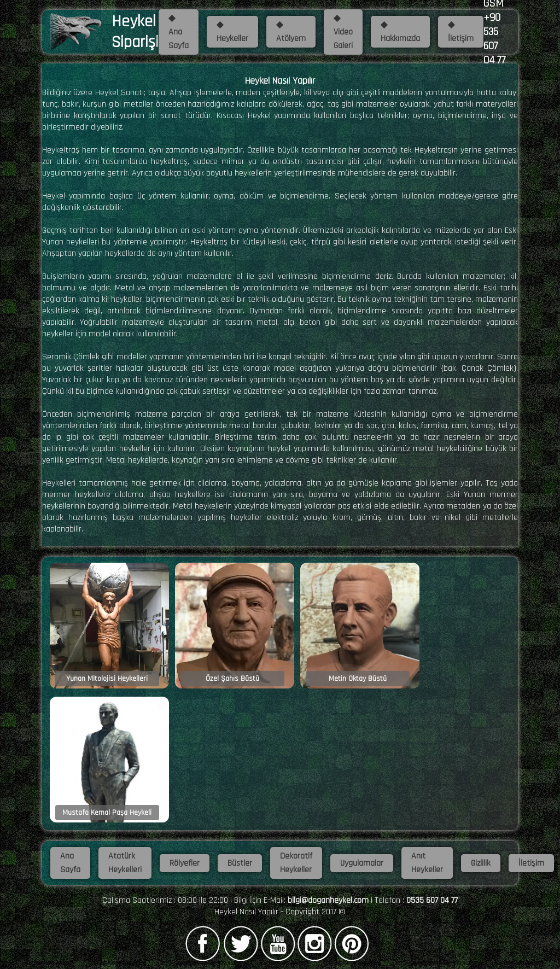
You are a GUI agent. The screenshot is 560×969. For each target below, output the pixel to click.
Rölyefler (185, 863)
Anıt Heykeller (427, 863)
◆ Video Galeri (343, 32)
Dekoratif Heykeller (296, 863)
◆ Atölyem (291, 32)
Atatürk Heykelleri (125, 863)
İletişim (531, 863)
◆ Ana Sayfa (179, 32)
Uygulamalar (362, 863)
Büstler (240, 863)
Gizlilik (481, 863)
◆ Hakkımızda (400, 32)
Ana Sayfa (70, 863)
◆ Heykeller (232, 32)
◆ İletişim (461, 32)
